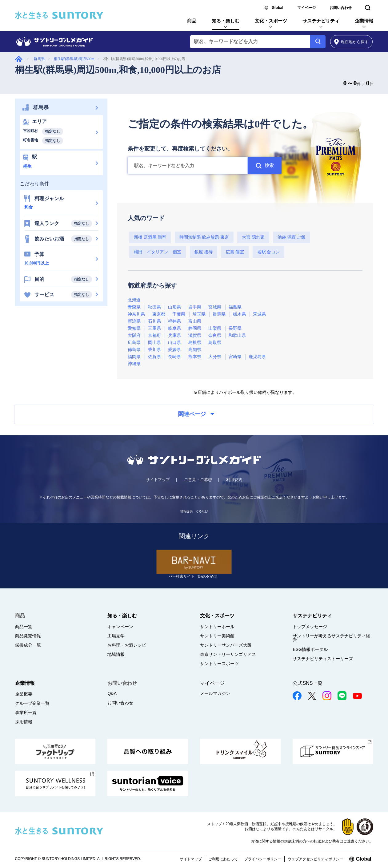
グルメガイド (19, 59)
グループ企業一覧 (32, 703)
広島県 (134, 343)
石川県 (154, 321)
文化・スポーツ (271, 21)
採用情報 (24, 722)
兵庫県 (174, 335)
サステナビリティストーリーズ (323, 659)
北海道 (134, 300)
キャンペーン (120, 627)
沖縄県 (134, 364)
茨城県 (259, 314)
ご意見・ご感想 (198, 480)
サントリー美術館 (217, 636)
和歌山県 (237, 335)
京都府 (154, 335)
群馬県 (39, 59)
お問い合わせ (341, 8)
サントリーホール (217, 627)
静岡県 (195, 328)
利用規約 (234, 480)
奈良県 (215, 335)
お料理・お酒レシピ (127, 645)
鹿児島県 (257, 357)
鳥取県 (215, 343)
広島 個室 (235, 252)
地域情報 (116, 654)
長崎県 (174, 357)
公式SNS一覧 (308, 683)
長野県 (235, 328)
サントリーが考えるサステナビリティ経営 (331, 638)
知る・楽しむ (226, 21)
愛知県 (134, 328)
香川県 (154, 350)
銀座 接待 (204, 252)
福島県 (235, 307)
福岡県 (134, 357)
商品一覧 (24, 627)
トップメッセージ (310, 627)
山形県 (174, 307)
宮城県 (215, 307)
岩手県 (195, 307)
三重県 (154, 328)
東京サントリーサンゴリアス (228, 654)
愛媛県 (174, 350)
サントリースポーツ (219, 664)
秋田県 (154, 307)
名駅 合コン (269, 252)
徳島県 (134, 350)
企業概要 (24, 694)
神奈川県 (136, 314)
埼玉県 (199, 314)
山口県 (174, 343)
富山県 (195, 321)
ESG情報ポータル (310, 649)
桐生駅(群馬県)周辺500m (74, 59)
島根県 (195, 343)
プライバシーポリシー (263, 859)
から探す (352, 42)
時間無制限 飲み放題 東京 (204, 237)
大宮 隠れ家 (253, 237)
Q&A (112, 693)
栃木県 (239, 314)
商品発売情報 (28, 636)
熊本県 (195, 357)
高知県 (195, 350)
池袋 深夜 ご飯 (292, 237)
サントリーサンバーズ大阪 (226, 645)
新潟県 (134, 321)
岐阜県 (174, 328)
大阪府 (134, 335)
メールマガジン (215, 693)
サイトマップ (158, 480)
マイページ (306, 8)
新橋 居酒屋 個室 (150, 237)
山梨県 (215, 328)
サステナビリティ (321, 21)
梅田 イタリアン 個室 (158, 252)
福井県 (174, 321)
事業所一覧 (26, 713)
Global (277, 8)
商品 (192, 21)
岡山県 (154, 343)
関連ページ (196, 414)
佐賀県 (154, 357)
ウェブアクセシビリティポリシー (315, 859)
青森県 (134, 307)
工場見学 (116, 636)
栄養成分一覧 (28, 645)
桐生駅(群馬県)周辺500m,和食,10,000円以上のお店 (118, 70)
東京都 (159, 314)
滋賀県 (195, 335)
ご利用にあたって (223, 859)
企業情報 (364, 21)
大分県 (215, 357)
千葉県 (179, 314)
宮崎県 (235, 357)
